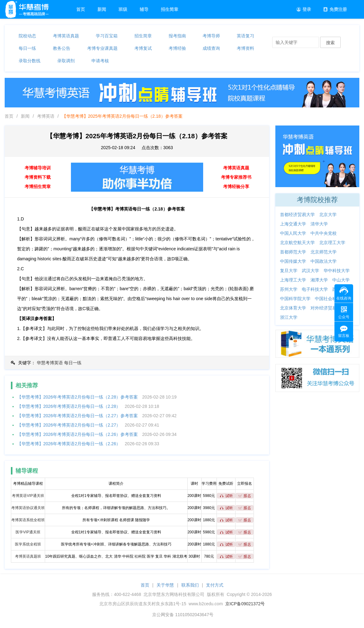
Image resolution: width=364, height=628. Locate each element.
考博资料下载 (38, 177)
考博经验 (177, 48)
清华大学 (319, 224)
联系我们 (190, 585)
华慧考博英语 (50, 363)
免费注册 (335, 9)
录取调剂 (66, 61)
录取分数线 (30, 61)
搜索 (330, 43)
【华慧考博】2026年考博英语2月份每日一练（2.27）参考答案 (77, 416)
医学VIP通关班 (28, 532)
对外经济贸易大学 (328, 308)
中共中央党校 (324, 233)
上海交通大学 (293, 224)
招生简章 (170, 9)
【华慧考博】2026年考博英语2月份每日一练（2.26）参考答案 (77, 434)
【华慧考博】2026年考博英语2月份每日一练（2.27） (69, 425)
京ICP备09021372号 (245, 604)
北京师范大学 (324, 252)
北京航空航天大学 (297, 243)
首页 (81, 9)
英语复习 (245, 36)
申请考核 (100, 61)
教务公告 (62, 48)
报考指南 (177, 36)
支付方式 (215, 585)
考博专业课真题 (102, 48)
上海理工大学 (293, 280)
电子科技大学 (315, 289)
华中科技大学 (337, 271)
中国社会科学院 (330, 299)
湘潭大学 (319, 280)
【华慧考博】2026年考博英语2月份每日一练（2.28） (69, 406)
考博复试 (143, 48)
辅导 (144, 9)
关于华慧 (165, 585)
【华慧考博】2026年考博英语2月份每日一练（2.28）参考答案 (77, 397)
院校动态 (27, 36)
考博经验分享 (236, 187)
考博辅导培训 (38, 168)
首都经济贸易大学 (297, 215)
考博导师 (211, 36)
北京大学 (328, 215)
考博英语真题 (66, 36)
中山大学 (341, 280)
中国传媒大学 (293, 261)
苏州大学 (289, 289)
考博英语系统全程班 (28, 520)
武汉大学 (310, 271)
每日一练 (27, 48)
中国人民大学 (293, 233)
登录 (304, 9)
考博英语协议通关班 (28, 508)
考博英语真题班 (28, 556)
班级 (123, 9)
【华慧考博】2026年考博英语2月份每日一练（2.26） (69, 444)
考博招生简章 (38, 187)
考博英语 (46, 116)
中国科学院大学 (295, 299)
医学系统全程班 (28, 544)
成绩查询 (211, 48)
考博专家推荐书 (236, 177)
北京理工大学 (332, 243)
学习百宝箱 (107, 36)
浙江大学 (289, 317)
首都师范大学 (293, 252)
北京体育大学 (293, 308)
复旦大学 (289, 271)
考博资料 (245, 48)
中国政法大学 (324, 261)
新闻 (102, 9)
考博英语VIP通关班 (28, 496)
